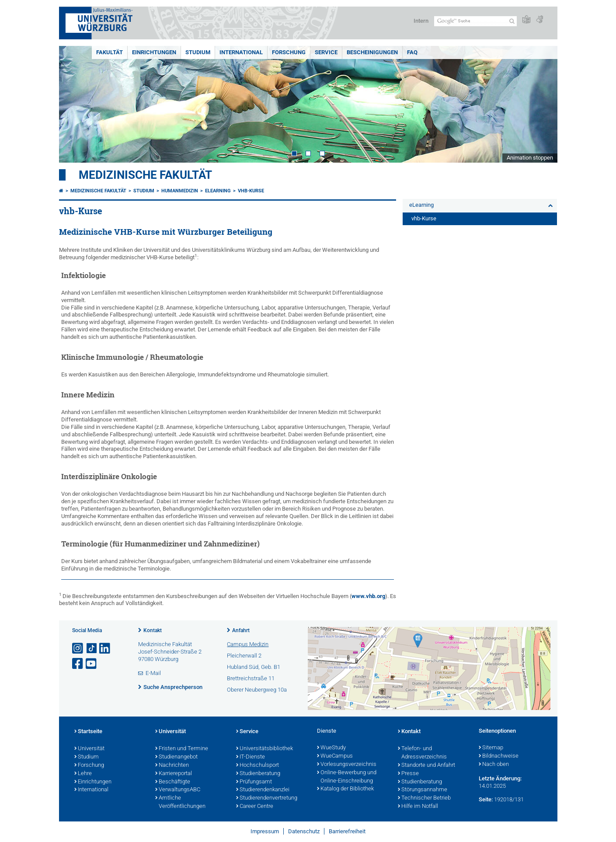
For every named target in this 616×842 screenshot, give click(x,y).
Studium (198, 52)
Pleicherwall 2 (244, 656)
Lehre (83, 774)
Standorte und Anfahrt (426, 765)
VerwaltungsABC (178, 790)
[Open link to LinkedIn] (105, 649)
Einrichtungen (154, 52)
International (241, 52)
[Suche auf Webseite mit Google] (475, 21)
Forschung (289, 52)
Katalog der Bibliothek (345, 789)
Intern (421, 21)
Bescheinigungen (372, 52)
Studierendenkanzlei (263, 790)
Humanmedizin (180, 191)
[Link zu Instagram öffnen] (78, 649)
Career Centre (255, 807)
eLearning (218, 191)
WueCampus (335, 756)
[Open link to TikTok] (92, 649)
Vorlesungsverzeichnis (347, 765)
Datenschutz (304, 831)
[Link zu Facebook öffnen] (78, 664)
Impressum (265, 831)
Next (542, 104)
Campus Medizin (248, 644)
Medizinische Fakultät (145, 175)
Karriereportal (174, 774)
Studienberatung (258, 774)
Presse (408, 774)
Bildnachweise (499, 756)
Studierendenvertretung (267, 798)
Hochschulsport (258, 765)
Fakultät (110, 52)
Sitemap (491, 748)
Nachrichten (172, 765)
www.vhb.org (368, 596)
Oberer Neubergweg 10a (257, 690)
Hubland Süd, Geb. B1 (254, 667)
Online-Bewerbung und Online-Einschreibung (347, 777)
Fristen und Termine (182, 749)
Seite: (486, 799)
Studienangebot (176, 757)
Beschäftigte (173, 782)
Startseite (88, 732)
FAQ (412, 52)
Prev (74, 104)
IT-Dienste (251, 757)
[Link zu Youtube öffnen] (92, 664)
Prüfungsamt (254, 782)
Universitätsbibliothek (264, 749)
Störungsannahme (423, 790)
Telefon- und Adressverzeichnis (422, 753)
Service (326, 52)
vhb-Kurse (251, 191)
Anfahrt (241, 630)
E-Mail (153, 673)
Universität (89, 749)
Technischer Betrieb (424, 798)
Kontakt (153, 630)
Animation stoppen (530, 158)
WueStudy (331, 748)
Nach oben (494, 765)
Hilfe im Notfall (418, 807)
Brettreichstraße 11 (251, 678)
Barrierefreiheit (347, 831)
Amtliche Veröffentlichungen (180, 802)
